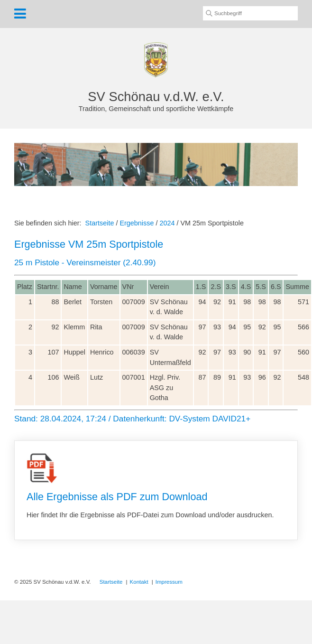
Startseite (100, 223)
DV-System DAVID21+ (210, 419)
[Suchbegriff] (250, 13)
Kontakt (139, 582)
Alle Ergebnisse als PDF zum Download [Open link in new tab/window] (156, 490)
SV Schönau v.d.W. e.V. (156, 97)
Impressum (169, 582)
